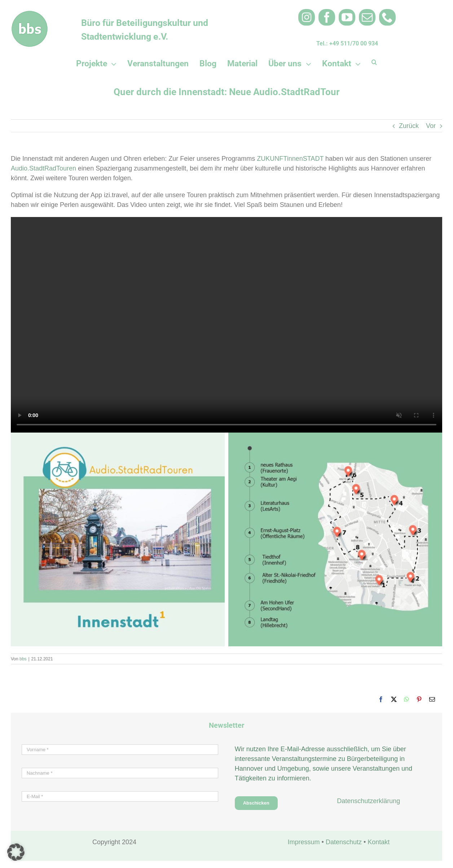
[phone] (387, 17)
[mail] (367, 17)
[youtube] (347, 17)
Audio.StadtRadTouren (43, 168)
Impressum (304, 842)
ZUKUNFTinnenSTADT (290, 159)
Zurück (409, 126)
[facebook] (327, 17)
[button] (374, 62)
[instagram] (307, 17)
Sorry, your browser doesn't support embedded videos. (226, 325)
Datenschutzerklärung (368, 801)
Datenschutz (344, 842)
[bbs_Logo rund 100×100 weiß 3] (30, 14)
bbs (23, 659)
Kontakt (379, 842)
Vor (431, 126)
